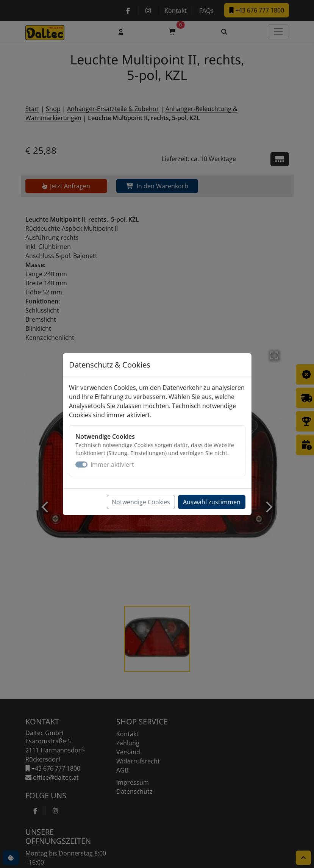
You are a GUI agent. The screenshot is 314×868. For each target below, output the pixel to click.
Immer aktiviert (112, 464)
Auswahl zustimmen (212, 502)
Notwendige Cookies (141, 502)
